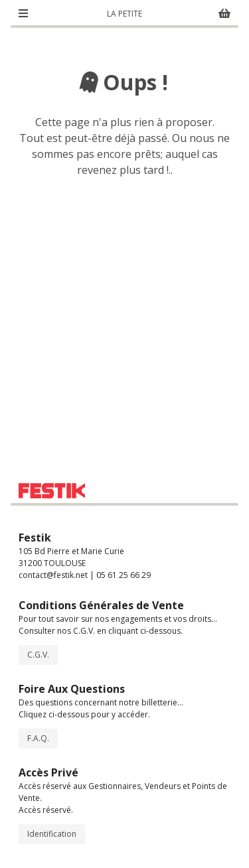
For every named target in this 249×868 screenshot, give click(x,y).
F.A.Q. (38, 738)
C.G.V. (38, 655)
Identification (52, 834)
